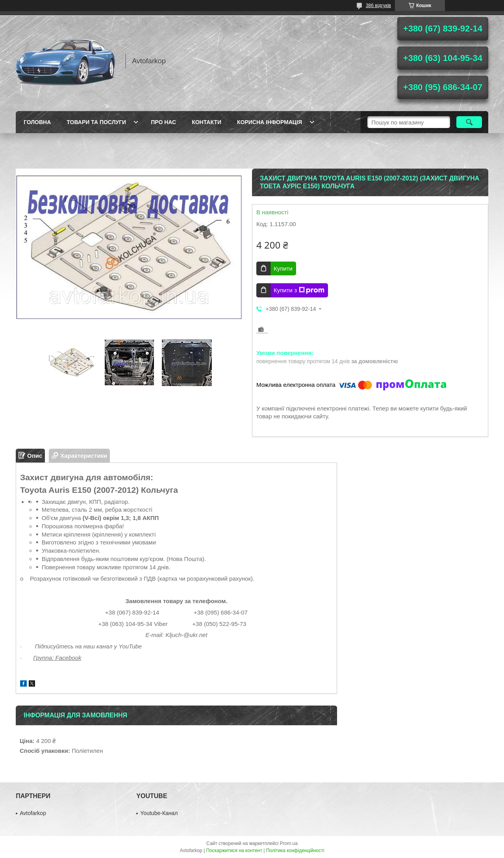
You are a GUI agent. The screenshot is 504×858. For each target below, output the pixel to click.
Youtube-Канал (159, 813)
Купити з (299, 290)
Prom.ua (289, 843)
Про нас (163, 122)
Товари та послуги (96, 122)
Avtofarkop (33, 813)
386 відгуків (378, 6)
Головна (37, 122)
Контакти (207, 122)
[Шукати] (469, 122)
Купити (283, 268)
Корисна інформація (270, 122)
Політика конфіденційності (295, 851)
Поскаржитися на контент (234, 851)
